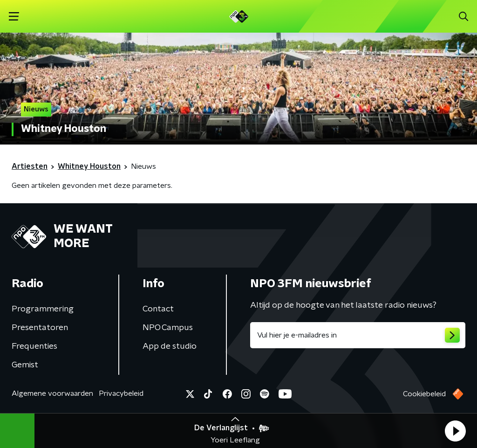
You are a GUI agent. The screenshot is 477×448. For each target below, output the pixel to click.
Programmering (43, 309)
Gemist (25, 365)
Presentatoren (40, 328)
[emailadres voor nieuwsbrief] (358, 335)
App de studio (170, 346)
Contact (158, 309)
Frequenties (34, 346)
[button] (455, 431)
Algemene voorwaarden (52, 393)
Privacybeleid (121, 393)
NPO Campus (168, 328)
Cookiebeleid (424, 394)
